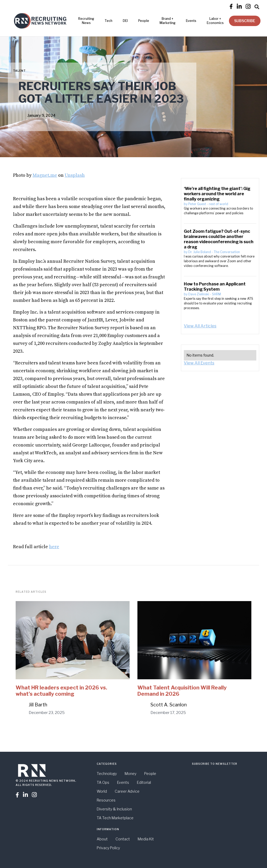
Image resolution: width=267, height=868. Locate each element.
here (54, 547)
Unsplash (75, 175)
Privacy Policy (108, 848)
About (102, 839)
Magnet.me (45, 175)
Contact (123, 839)
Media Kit (146, 839)
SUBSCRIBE (245, 21)
